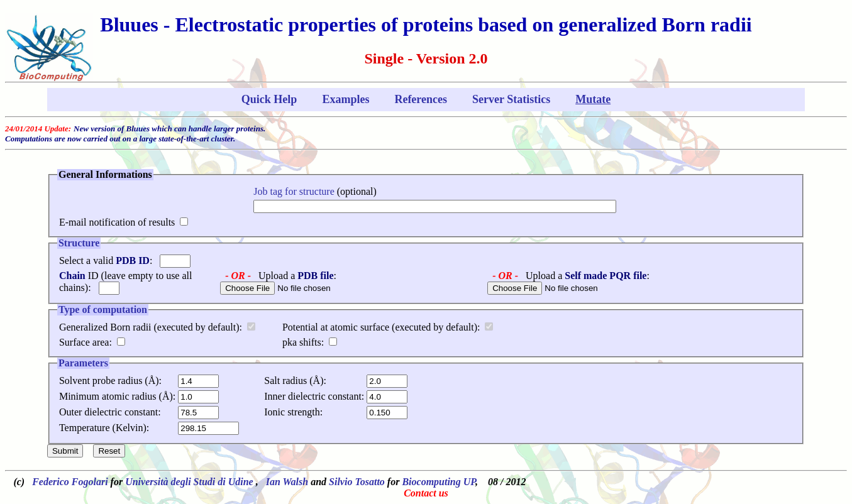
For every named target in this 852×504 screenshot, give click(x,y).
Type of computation (103, 310)
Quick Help (269, 99)
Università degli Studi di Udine (191, 482)
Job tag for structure (294, 191)
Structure (79, 243)
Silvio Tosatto (357, 482)
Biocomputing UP (439, 482)
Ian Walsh (287, 482)
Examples (346, 99)
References (421, 99)
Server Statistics (511, 99)
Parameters (83, 363)
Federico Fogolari (70, 482)
